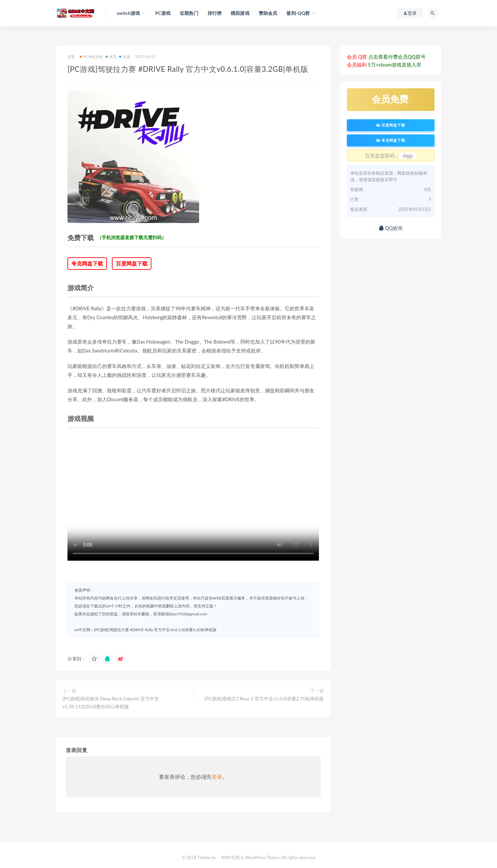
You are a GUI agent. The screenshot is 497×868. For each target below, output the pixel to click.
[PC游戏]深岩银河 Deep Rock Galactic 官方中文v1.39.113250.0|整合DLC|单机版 (111, 702)
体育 (111, 56)
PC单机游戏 (91, 56)
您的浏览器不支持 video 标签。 (193, 498)
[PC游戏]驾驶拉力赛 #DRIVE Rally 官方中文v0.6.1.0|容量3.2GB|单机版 (155, 630)
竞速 (125, 56)
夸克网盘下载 (87, 263)
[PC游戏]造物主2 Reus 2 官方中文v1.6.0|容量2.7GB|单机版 (264, 699)
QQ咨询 (391, 228)
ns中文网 (82, 630)
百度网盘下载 (132, 263)
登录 (217, 777)
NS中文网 (230, 857)
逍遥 (71, 56)
